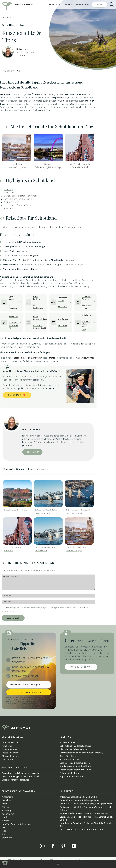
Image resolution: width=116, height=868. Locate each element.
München (6, 823)
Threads (51, 358)
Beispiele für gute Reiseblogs (15, 783)
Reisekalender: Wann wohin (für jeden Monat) (81, 755)
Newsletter (89, 358)
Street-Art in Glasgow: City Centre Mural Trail (80, 166)
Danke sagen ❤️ (17, 395)
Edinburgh (8, 189)
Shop (99, 4)
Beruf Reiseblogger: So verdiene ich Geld (21, 779)
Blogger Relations (10, 759)
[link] (8, 5)
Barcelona (7, 803)
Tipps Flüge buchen (69, 759)
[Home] (3, 17)
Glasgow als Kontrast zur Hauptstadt (20, 196)
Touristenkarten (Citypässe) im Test (77, 769)
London (5, 820)
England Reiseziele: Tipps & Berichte (15, 510)
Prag (4, 834)
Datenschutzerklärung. (9, 614)
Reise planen (82, 5)
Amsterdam (7, 800)
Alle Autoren (8, 762)
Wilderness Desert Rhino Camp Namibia (79, 800)
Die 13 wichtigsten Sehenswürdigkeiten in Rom (82, 832)
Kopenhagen (8, 817)
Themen (68, 5)
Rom (4, 837)
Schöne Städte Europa (70, 776)
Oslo (4, 830)
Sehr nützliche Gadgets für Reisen (76, 749)
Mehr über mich (32, 452)
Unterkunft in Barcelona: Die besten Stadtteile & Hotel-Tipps (86, 827)
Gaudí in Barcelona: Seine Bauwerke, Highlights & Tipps (86, 806)
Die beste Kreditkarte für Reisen (75, 766)
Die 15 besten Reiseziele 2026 (74, 752)
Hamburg (6, 813)
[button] (5, 863)
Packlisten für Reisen (70, 745)
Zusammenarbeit (10, 752)
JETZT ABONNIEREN (29, 695)
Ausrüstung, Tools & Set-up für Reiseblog (21, 776)
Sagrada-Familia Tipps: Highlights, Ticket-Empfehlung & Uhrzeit (86, 821)
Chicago (6, 810)
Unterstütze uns (81, 670)
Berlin (5, 806)
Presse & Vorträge (10, 755)
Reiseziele (54, 5)
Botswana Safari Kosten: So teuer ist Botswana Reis (84, 816)
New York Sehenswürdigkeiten (16, 827)
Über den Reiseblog (11, 745)
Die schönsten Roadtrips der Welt (75, 772)
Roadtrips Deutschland (71, 762)
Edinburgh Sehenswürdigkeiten (17, 166)
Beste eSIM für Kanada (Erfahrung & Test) (79, 803)
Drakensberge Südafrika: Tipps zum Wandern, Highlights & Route (86, 811)
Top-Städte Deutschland (71, 779)
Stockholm (7, 840)
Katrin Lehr (23, 49)
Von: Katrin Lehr (8, 71)
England (34, 256)
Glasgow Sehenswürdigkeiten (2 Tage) (48, 166)
